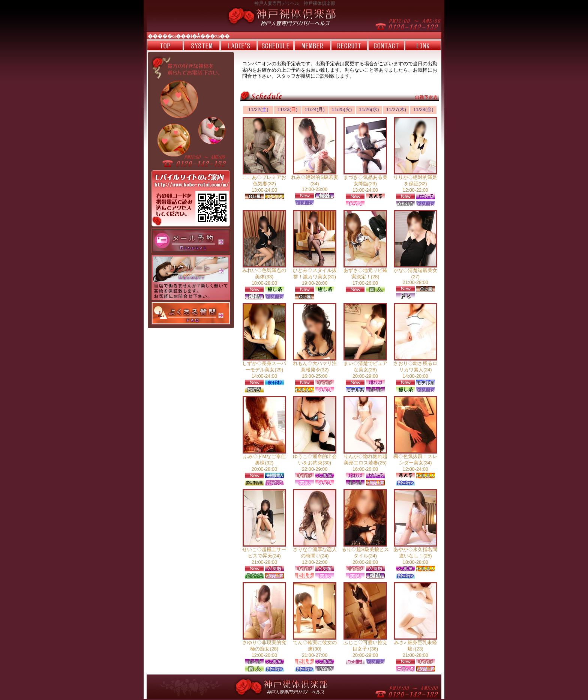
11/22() (258, 109)
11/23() (288, 109)
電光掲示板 (294, 35)
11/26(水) (369, 109)
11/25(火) (342, 109)
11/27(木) (396, 109)
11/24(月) (315, 109)
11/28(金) (423, 109)
